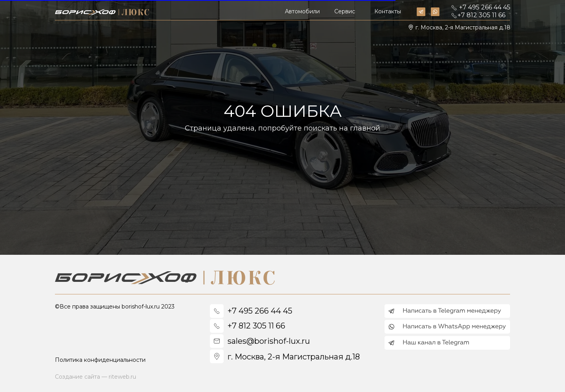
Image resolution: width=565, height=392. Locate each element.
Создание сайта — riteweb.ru (96, 377)
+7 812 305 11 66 (481, 15)
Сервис (345, 11)
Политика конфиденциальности (100, 360)
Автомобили (302, 11)
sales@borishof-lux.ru (269, 341)
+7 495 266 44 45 (485, 7)
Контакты (388, 11)
